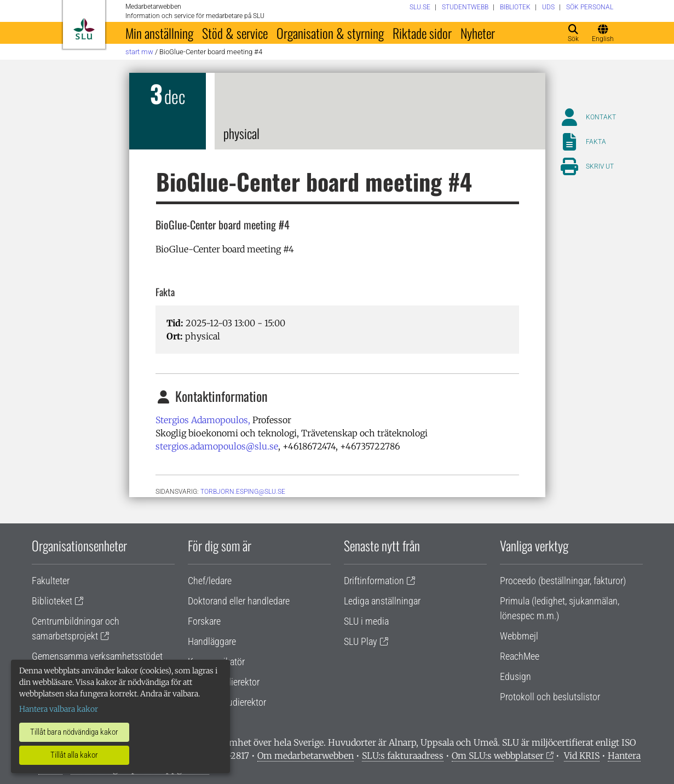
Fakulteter (51, 581)
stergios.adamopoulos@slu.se (217, 446)
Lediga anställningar (382, 601)
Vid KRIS (582, 756)
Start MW (139, 52)
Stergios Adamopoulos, (203, 420)
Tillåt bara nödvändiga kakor (74, 732)
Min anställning (159, 33)
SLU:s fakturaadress (403, 756)
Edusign (515, 676)
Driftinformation (374, 581)
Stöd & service (235, 33)
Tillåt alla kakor (74, 755)
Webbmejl (519, 636)
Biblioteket (52, 601)
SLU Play (361, 641)
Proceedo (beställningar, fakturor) (563, 581)
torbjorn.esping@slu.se (243, 492)
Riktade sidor (422, 33)
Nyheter (478, 33)
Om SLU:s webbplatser (498, 756)
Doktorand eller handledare (239, 601)
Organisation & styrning (330, 33)
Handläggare (212, 641)
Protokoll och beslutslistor (550, 697)
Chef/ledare (210, 581)
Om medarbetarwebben (306, 756)
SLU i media (366, 621)
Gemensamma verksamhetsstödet (97, 656)
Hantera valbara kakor (59, 709)
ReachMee (520, 656)
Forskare (204, 621)
